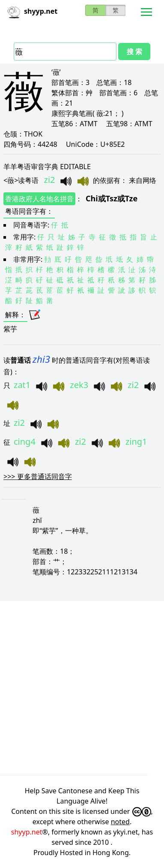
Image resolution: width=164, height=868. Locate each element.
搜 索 (134, 52)
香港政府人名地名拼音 (39, 199)
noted (120, 822)
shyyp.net (27, 832)
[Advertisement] (82, 687)
